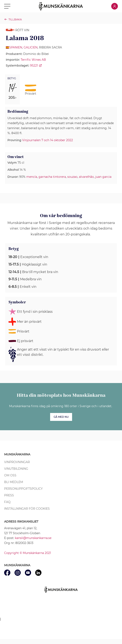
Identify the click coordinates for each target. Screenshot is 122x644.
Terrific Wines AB (33, 60)
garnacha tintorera (52, 177)
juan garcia (103, 177)
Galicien (31, 47)
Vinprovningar (17, 462)
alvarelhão (86, 177)
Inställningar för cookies (27, 509)
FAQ (7, 502)
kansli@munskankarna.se (33, 538)
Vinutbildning (16, 469)
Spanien (16, 47)
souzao (72, 177)
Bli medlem (14, 482)
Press (9, 495)
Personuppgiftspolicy (23, 489)
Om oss (10, 475)
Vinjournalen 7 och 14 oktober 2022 (48, 140)
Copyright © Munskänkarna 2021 (28, 553)
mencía (32, 177)
